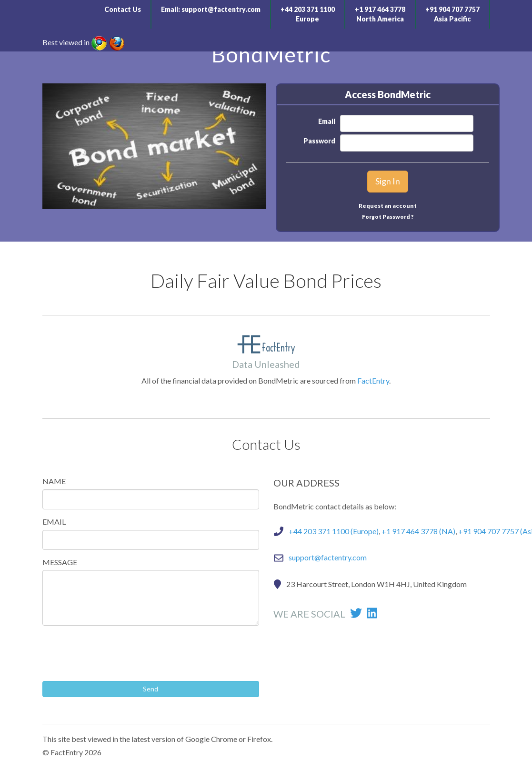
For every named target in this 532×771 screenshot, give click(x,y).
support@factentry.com (221, 9)
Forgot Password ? (388, 217)
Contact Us (123, 9)
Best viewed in (66, 42)
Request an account (388, 206)
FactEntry (373, 380)
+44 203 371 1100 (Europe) (334, 531)
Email (327, 121)
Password (319, 141)
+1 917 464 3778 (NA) (418, 531)
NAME (54, 481)
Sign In (388, 181)
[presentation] (115, 651)
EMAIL (54, 522)
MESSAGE (60, 562)
